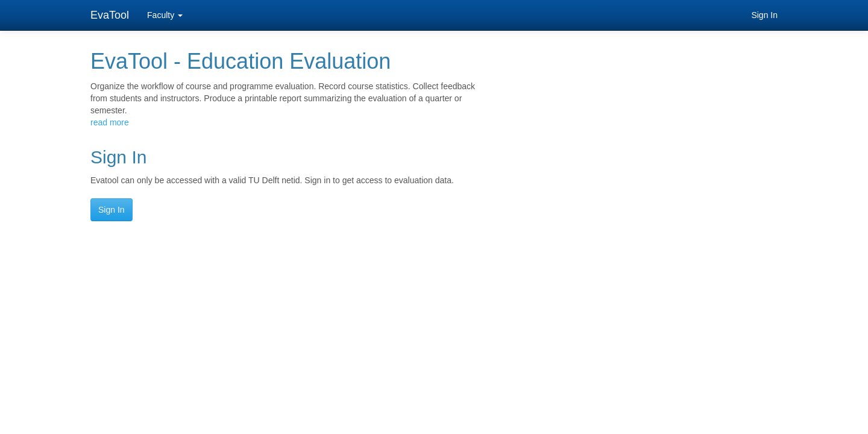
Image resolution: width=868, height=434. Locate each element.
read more (110, 122)
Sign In (764, 15)
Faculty (165, 15)
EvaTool (110, 15)
